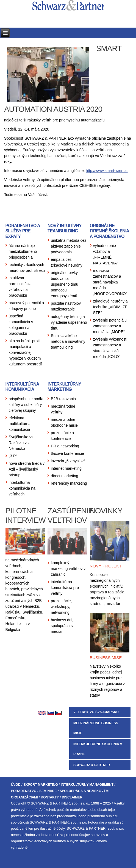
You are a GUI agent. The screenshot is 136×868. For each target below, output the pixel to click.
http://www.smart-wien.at (107, 171)
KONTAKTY (50, 797)
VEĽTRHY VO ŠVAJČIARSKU (96, 712)
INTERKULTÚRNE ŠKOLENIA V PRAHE (98, 749)
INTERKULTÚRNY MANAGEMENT (87, 785)
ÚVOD (16, 785)
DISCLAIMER (72, 797)
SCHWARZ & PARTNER (92, 765)
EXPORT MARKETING (41, 785)
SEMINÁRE (48, 791)
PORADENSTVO (24, 791)
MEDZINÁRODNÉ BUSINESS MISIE (96, 728)
